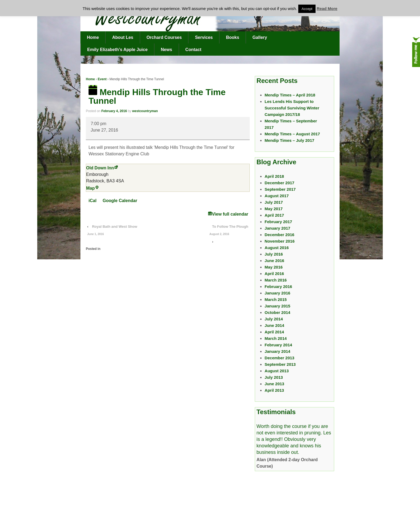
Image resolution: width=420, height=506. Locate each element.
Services (204, 37)
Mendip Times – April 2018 (290, 95)
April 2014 (274, 332)
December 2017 (279, 183)
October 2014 (277, 312)
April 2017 (274, 215)
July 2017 (274, 202)
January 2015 (277, 306)
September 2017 (280, 189)
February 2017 (278, 222)
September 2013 (280, 364)
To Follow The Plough (229, 231)
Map (93, 188)
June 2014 (274, 325)
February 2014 (278, 345)
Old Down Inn (100, 168)
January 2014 (277, 351)
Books (233, 37)
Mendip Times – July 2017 (289, 140)
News (167, 50)
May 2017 (274, 209)
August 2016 (277, 248)
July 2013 (274, 377)
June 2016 (274, 261)
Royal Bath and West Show (112, 231)
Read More (327, 9)
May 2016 (274, 267)
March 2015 (276, 299)
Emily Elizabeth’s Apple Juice (117, 50)
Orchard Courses (164, 37)
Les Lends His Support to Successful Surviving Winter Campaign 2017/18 (292, 108)
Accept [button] (307, 9)
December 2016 (279, 235)
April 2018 (274, 176)
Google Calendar (120, 201)
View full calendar (230, 214)
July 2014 (274, 319)
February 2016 (278, 286)
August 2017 (277, 196)
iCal (92, 201)
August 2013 (277, 371)
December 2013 (279, 358)
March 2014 (276, 338)
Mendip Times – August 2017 (292, 134)
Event (102, 79)
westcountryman (145, 111)
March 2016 (276, 280)
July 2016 (274, 254)
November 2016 (280, 241)
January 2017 (277, 228)
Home (93, 37)
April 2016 (274, 274)
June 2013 (274, 384)
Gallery (260, 37)
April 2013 (274, 390)
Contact (194, 50)
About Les (123, 37)
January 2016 (277, 293)
